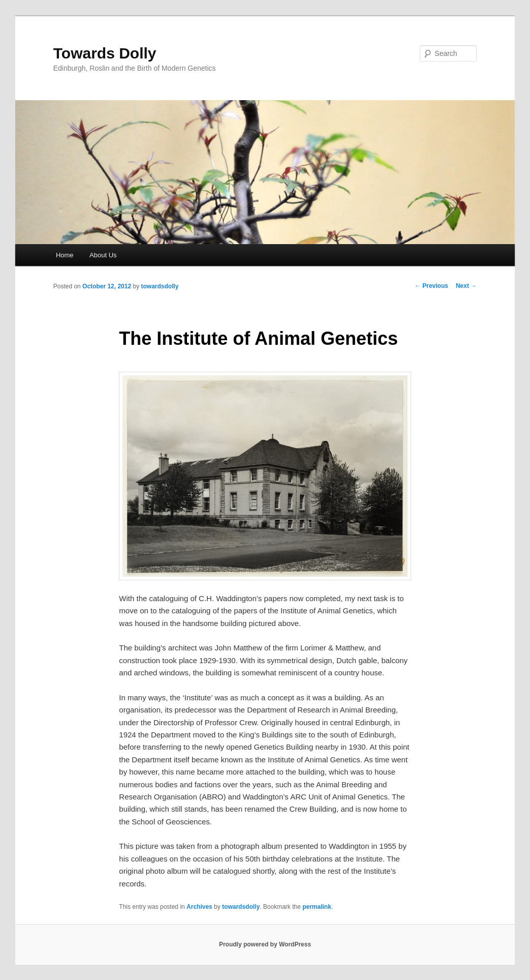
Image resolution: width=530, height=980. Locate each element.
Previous (431, 286)
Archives (199, 907)
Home (65, 255)
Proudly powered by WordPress (265, 944)
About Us (103, 255)
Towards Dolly (105, 53)
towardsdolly (160, 286)
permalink (317, 907)
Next (466, 286)
